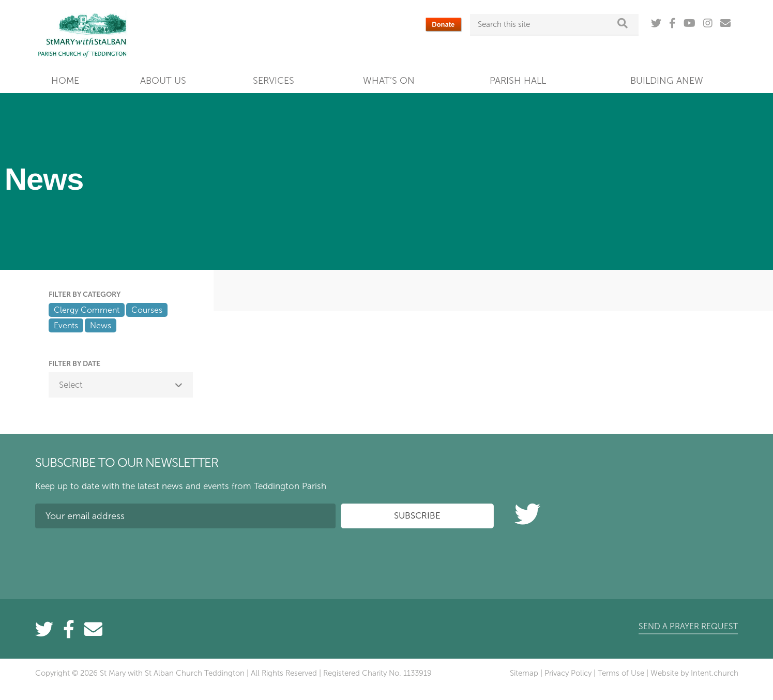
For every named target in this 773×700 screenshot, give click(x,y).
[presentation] (114, 556)
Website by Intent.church (694, 673)
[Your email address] (186, 516)
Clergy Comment (87, 310)
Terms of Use (621, 673)
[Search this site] (545, 24)
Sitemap (524, 673)
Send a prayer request (688, 626)
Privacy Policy (568, 673)
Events (66, 325)
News (101, 325)
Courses (147, 310)
